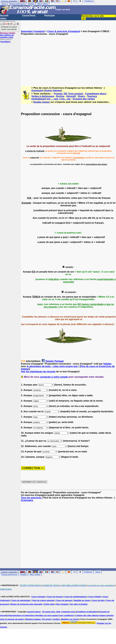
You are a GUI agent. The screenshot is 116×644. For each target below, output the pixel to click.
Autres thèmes (53, 90)
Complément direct (96, 94)
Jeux (4, 4)
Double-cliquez (42, 102)
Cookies (56, 619)
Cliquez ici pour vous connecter (9, 28)
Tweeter (50, 361)
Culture (88, 572)
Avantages (5, 42)
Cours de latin (98, 600)
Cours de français (55, 597)
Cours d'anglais (38, 597)
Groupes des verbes (84, 99)
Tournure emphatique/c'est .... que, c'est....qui (64, 98)
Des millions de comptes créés (8, 35)
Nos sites (43, 4)
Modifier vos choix (70, 619)
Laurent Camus (34, 612)
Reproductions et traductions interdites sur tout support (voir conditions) (41, 615)
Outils (31, 4)
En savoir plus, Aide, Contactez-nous (59, 612)
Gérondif (71, 96)
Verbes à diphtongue (43, 96)
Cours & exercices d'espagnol (64, 31)
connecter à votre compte (54, 377)
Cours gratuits (9, 572)
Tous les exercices (31, 498)
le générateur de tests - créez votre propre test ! (53, 366)
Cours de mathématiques (76, 597)
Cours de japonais (64, 600)
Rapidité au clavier (82, 600)
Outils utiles (49, 604)
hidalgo (107, 364)
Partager (59, 361)
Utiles (3, 19)
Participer (50, 16)
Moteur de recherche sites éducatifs (26, 604)
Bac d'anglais (62, 604)
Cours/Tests (29, 16)
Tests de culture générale (43, 600)
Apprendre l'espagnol (33, 31)
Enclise (60, 96)
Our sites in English (79, 604)
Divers (81, 96)
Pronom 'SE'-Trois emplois (69, 94)
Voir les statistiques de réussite (38, 372)
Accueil (4, 16)
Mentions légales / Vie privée (38, 619)
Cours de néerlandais (21, 600)
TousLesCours (17, 4)
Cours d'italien (95, 597)
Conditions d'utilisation (87, 612)
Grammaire (37, 90)
